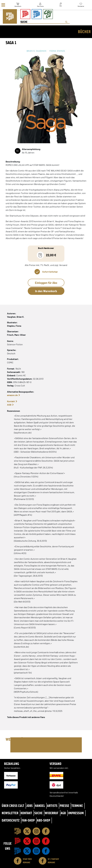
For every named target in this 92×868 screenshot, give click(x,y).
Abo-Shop (44, 820)
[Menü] (3, 5)
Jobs (29, 806)
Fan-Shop (28, 820)
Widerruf (52, 813)
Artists (52, 806)
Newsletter (10, 813)
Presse (64, 806)
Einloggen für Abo (46, 283)
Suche (38, 813)
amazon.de (12, 395)
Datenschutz (11, 820)
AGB (9, 405)
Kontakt (11, 401)
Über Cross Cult (13, 806)
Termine (77, 806)
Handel (40, 806)
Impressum (76, 813)
